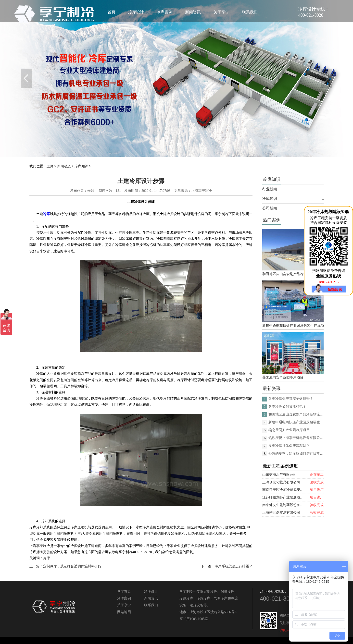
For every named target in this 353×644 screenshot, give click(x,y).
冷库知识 (81, 166)
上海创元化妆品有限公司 (281, 482)
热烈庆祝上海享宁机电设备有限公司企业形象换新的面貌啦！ (296, 438)
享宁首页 (124, 591)
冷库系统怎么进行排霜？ (234, 566)
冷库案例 (164, 12)
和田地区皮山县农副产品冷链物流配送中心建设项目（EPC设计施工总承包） (293, 274)
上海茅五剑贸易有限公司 (281, 513)
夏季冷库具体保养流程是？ (289, 446)
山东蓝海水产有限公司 (279, 475)
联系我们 (250, 12)
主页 (50, 166)
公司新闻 (270, 208)
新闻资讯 (193, 12)
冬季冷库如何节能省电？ (287, 407)
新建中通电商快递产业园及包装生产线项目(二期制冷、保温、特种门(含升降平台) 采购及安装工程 (293, 326)
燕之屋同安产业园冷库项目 (283, 377)
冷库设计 (136, 12)
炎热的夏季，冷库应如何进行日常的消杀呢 (296, 454)
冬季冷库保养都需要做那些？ (291, 399)
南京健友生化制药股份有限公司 (286, 505)
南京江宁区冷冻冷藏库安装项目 (286, 490)
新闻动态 (64, 166)
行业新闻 (270, 189)
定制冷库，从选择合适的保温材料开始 (72, 566)
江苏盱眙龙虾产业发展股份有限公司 (290, 497)
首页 (112, 12)
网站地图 (124, 612)
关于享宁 (221, 12)
